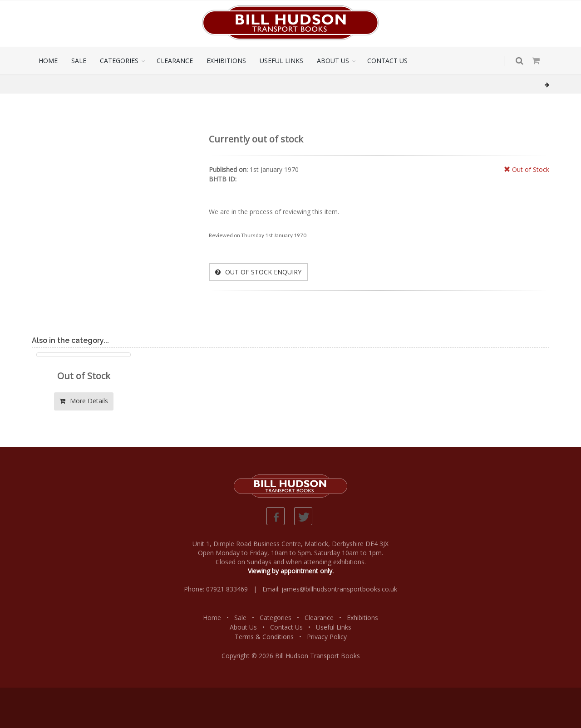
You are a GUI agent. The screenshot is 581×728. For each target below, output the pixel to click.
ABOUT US (333, 61)
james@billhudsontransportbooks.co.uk (339, 589)
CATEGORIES (119, 61)
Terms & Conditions (264, 637)
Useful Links (334, 627)
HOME (48, 61)
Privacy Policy (327, 637)
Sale (240, 618)
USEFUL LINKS (281, 61)
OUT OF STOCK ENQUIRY (258, 272)
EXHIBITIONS (226, 61)
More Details (84, 401)
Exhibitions (362, 618)
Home (212, 618)
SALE (79, 61)
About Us (243, 627)
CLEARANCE (175, 61)
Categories (276, 618)
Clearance (319, 618)
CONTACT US (387, 61)
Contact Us (286, 627)
